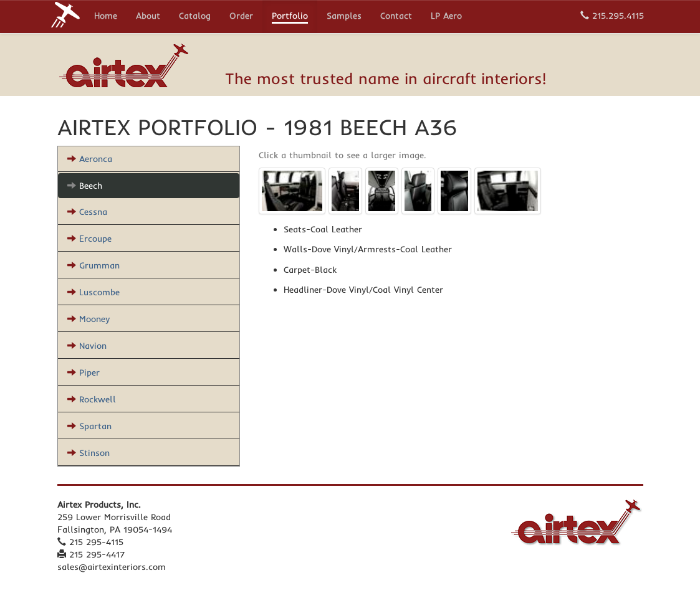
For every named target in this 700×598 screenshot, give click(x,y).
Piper (84, 373)
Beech (85, 186)
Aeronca (90, 159)
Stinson (89, 453)
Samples (344, 17)
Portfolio (290, 17)
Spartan (89, 426)
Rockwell (92, 399)
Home (106, 17)
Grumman (93, 265)
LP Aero (446, 17)
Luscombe (93, 292)
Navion (87, 346)
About (148, 17)
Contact (396, 17)
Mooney (89, 319)
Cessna (87, 212)
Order (241, 17)
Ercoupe (89, 239)
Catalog (195, 17)
